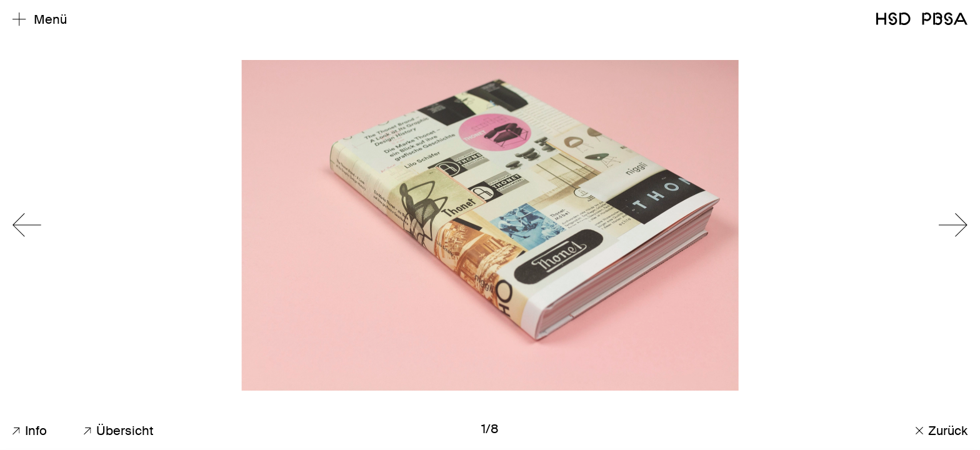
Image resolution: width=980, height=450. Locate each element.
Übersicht (119, 431)
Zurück (942, 431)
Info (30, 431)
